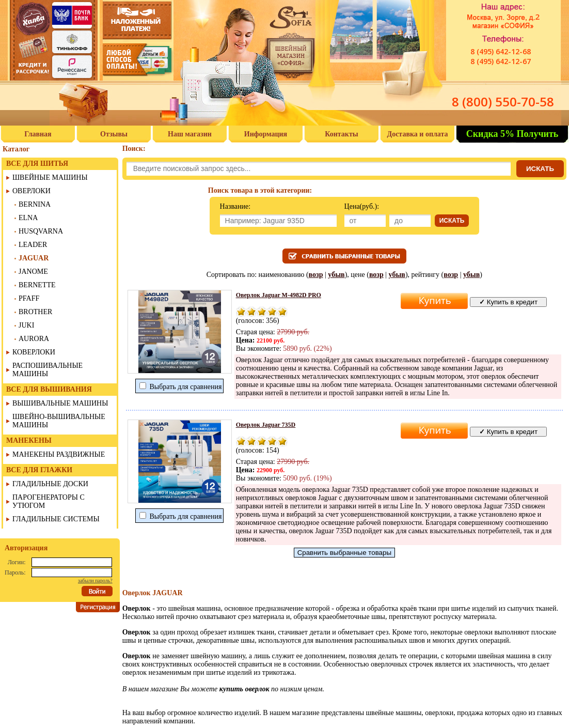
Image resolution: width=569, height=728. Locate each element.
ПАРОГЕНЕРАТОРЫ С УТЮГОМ (49, 501)
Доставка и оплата (418, 134)
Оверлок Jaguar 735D (266, 425)
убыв (336, 275)
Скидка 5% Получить (512, 134)
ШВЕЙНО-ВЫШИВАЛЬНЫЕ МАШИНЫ (59, 421)
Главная (38, 134)
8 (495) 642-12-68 (501, 51)
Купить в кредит (508, 302)
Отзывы (114, 134)
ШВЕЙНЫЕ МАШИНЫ (50, 177)
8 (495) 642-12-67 (501, 61)
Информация (266, 134)
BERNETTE (37, 285)
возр (316, 275)
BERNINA (35, 204)
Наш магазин (190, 134)
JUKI (26, 325)
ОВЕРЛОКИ (31, 191)
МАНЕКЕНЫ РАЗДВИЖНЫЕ (59, 454)
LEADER (33, 245)
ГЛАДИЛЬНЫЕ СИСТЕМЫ (56, 519)
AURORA (34, 339)
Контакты (341, 134)
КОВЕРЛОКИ (34, 352)
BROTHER (35, 312)
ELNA (28, 218)
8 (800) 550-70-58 (503, 102)
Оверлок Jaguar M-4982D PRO (279, 295)
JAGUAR (34, 258)
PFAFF (29, 298)
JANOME (33, 272)
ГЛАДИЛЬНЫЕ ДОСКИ (50, 484)
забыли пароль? (95, 580)
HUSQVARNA (41, 231)
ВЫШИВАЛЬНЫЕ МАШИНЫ (60, 403)
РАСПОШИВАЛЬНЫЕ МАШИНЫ (48, 370)
